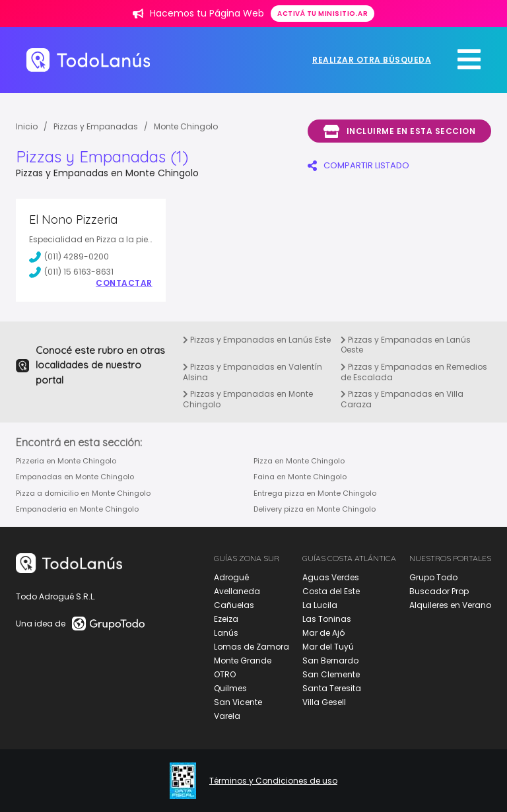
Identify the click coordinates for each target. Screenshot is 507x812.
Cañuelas (234, 605)
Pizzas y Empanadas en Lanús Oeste (406, 345)
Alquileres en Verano (450, 605)
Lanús (226, 633)
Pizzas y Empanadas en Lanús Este (257, 340)
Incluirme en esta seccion (399, 131)
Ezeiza (226, 619)
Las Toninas (327, 619)
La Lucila (320, 605)
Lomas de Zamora (252, 647)
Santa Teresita (332, 688)
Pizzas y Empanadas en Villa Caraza (402, 399)
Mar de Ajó (323, 633)
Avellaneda (237, 591)
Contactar (124, 283)
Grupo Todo (433, 577)
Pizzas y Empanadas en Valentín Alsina (253, 372)
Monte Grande (243, 660)
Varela (227, 716)
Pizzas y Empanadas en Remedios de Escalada (414, 372)
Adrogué (231, 577)
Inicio (27, 126)
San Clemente (331, 674)
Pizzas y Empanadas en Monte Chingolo (248, 399)
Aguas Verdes (331, 577)
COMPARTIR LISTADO (358, 165)
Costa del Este (331, 591)
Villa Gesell (324, 702)
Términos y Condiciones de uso (273, 781)
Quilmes (230, 688)
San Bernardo (330, 660)
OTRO (225, 674)
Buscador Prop (439, 591)
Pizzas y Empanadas (96, 126)
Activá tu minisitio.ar (322, 14)
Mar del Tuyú (328, 647)
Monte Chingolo (186, 126)
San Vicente (238, 702)
